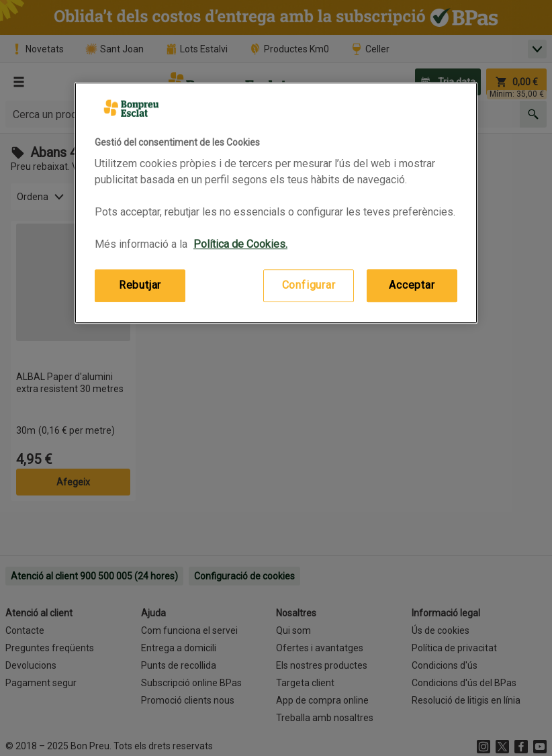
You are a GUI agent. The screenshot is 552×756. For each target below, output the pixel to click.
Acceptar (412, 286)
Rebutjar (140, 286)
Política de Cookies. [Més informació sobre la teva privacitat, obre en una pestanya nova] (240, 245)
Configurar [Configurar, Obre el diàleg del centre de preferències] (309, 286)
